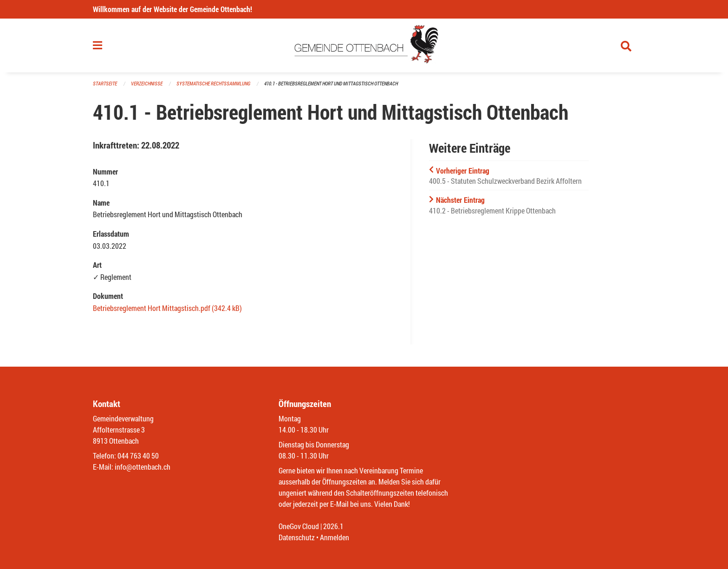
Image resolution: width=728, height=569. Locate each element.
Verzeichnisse (147, 83)
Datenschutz (297, 537)
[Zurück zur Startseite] (364, 45)
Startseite (105, 83)
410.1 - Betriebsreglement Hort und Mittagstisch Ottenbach (331, 83)
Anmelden (335, 537)
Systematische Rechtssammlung (213, 83)
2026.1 (333, 526)
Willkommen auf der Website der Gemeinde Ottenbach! (172, 9)
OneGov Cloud (299, 526)
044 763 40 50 (138, 456)
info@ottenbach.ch (143, 467)
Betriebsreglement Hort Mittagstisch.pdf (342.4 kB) (167, 308)
